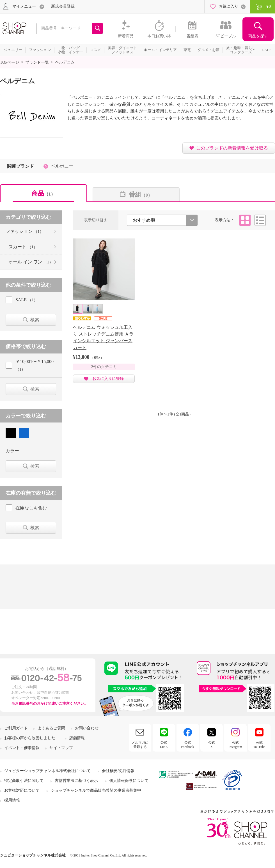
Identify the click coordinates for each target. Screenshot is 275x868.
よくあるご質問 (51, 728)
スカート (23, 247)
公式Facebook (188, 745)
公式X (212, 745)
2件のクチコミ (104, 367)
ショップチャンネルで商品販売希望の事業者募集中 (96, 790)
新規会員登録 (63, 6)
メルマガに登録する (140, 745)
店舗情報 (77, 738)
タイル (245, 220)
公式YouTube (259, 745)
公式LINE (164, 745)
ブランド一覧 (37, 62)
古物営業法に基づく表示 (76, 781)
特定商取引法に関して (24, 781)
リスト (260, 220)
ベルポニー (62, 166)
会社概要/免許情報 (118, 771)
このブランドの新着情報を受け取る (232, 148)
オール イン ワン (31, 262)
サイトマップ (61, 748)
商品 (43, 193)
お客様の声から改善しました (30, 738)
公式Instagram (235, 745)
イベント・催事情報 (22, 748)
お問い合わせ (87, 728)
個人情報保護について (129, 781)
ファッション (25, 231)
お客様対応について (22, 790)
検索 (35, 320)
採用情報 (12, 800)
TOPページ (10, 62)
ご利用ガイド (16, 728)
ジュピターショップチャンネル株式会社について (47, 771)
